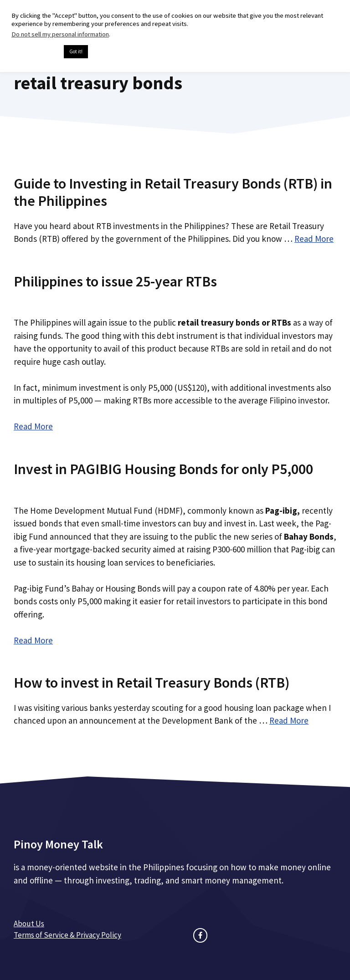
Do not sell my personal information (60, 34)
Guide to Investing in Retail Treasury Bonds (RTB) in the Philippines (173, 192)
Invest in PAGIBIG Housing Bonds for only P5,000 (163, 469)
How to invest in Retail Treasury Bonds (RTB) (152, 683)
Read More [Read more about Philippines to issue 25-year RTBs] (33, 426)
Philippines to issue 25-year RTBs (115, 281)
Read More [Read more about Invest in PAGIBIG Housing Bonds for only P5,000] (33, 640)
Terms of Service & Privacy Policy (67, 935)
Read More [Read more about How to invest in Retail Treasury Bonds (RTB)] (289, 720)
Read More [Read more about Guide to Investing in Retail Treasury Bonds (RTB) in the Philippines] (314, 239)
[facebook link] (200, 935)
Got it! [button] (76, 51)
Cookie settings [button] (35, 52)
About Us (29, 924)
